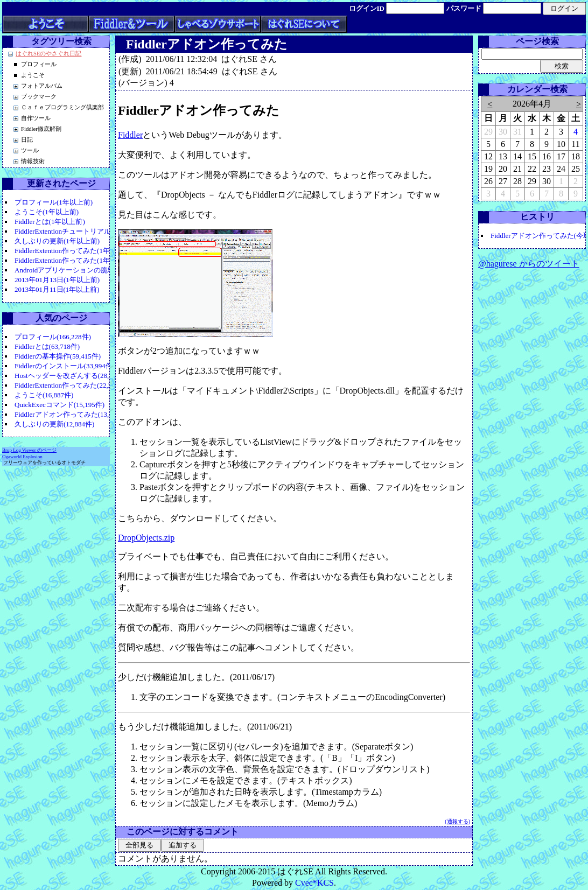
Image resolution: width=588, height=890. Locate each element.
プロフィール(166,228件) (53, 337)
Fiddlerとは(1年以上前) (50, 222)
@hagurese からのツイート (529, 264)
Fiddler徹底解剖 (41, 129)
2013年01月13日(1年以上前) (57, 280)
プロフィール (39, 64)
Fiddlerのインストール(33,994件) (65, 366)
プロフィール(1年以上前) (54, 202)
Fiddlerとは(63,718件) (47, 346)
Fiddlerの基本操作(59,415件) (58, 356)
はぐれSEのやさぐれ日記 (48, 54)
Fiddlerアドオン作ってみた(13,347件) (72, 414)
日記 (27, 140)
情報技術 (33, 161)
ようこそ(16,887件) (44, 395)
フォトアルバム (42, 86)
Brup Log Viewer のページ (29, 450)
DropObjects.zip (146, 538)
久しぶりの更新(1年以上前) (57, 241)
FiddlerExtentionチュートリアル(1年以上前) (81, 231)
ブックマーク (39, 97)
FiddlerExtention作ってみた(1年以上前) (74, 251)
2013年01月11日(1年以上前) (57, 289)
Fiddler (130, 135)
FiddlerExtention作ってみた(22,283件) (71, 385)
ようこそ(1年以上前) (47, 212)
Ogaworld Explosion (22, 457)
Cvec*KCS (314, 883)
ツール (30, 150)
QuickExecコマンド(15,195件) (59, 405)
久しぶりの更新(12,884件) (54, 424)
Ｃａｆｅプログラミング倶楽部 (62, 107)
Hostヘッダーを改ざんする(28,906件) (72, 376)
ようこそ (33, 75)
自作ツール (36, 118)
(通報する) (457, 821)
